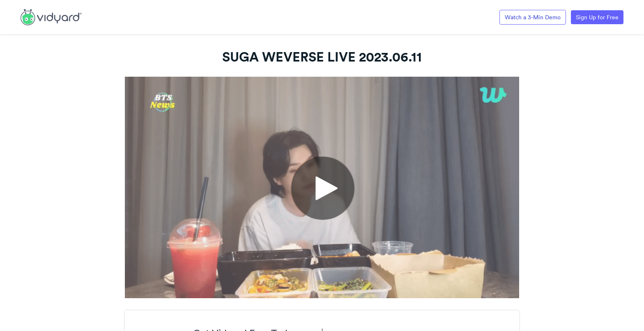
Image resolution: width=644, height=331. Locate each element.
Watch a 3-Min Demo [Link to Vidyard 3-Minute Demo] (533, 17)
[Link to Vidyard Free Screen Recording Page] (51, 16)
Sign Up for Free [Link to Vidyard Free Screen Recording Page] (597, 17)
